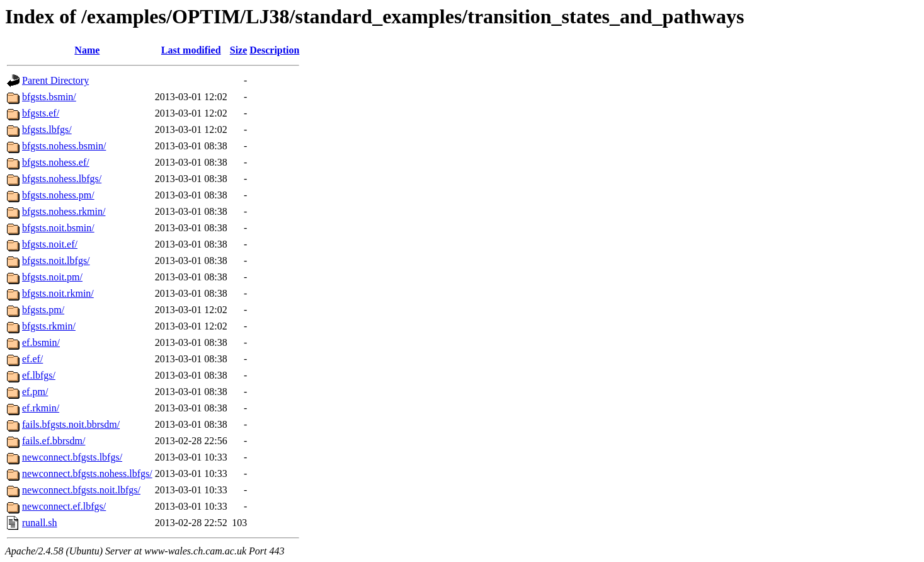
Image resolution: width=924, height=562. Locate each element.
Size (239, 50)
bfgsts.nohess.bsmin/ (64, 146)
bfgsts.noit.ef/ (50, 244)
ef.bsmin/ (41, 342)
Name (87, 50)
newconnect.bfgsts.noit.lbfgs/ (81, 490)
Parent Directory (55, 80)
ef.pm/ (35, 392)
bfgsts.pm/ (43, 310)
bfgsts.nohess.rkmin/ (64, 211)
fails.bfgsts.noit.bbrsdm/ (71, 424)
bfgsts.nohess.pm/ (58, 195)
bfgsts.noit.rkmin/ (58, 293)
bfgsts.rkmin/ (49, 326)
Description (274, 50)
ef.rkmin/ (41, 408)
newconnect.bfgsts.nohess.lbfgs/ (87, 473)
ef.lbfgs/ (39, 375)
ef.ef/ (32, 359)
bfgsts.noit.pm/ (52, 277)
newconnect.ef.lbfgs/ (64, 506)
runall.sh (40, 523)
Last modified (191, 50)
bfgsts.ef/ (41, 113)
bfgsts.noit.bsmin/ (58, 228)
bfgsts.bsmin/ (49, 97)
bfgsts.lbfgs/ (47, 129)
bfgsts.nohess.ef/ (56, 162)
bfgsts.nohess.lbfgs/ (62, 179)
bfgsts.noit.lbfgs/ (56, 261)
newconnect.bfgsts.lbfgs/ (72, 457)
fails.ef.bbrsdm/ (54, 441)
